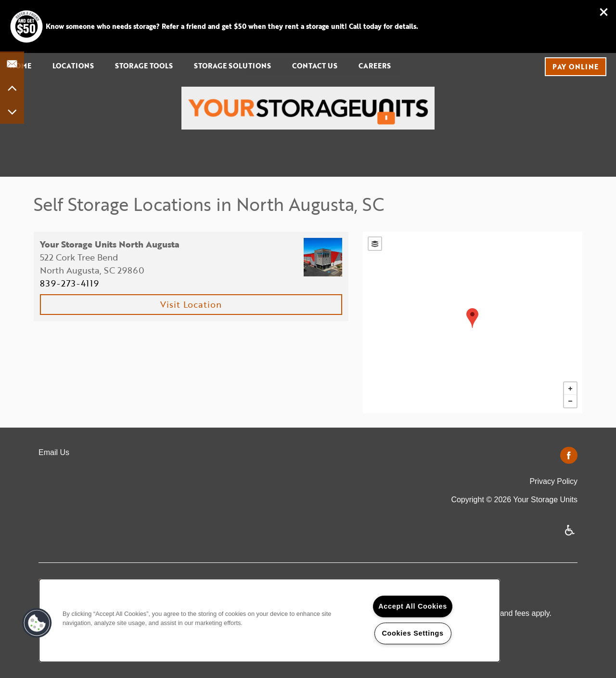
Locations (73, 66)
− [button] (570, 401)
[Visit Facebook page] (569, 456)
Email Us (54, 452)
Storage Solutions (232, 66)
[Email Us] (12, 64)
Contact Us (315, 66)
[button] (604, 12)
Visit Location (191, 304)
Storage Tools (144, 66)
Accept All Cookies (413, 606)
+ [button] (570, 389)
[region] (269, 620)
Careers (375, 66)
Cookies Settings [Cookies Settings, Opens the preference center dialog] (412, 633)
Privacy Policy (553, 481)
